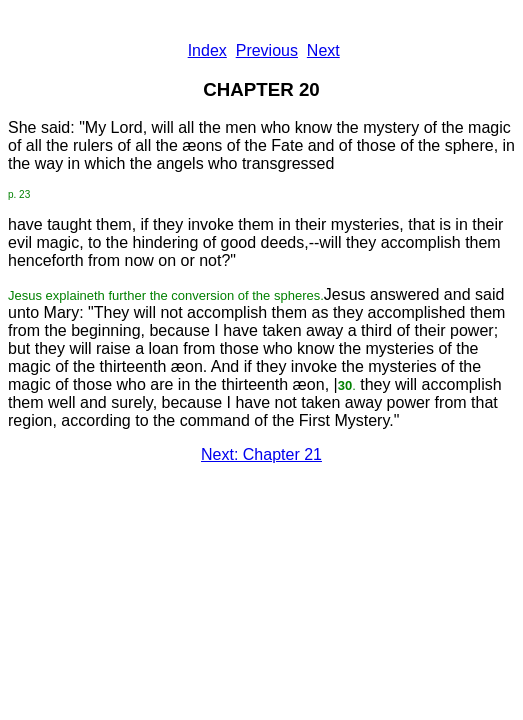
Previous (267, 50)
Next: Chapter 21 (261, 454)
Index (207, 50)
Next (323, 50)
